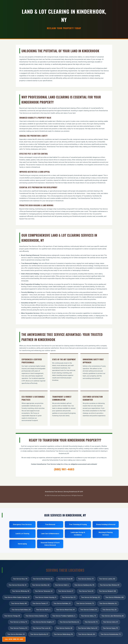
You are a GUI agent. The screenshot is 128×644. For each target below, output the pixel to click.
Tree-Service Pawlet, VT (40, 603)
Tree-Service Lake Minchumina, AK (113, 616)
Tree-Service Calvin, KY (111, 622)
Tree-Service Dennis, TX (86, 579)
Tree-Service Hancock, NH (87, 634)
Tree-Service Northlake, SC (62, 603)
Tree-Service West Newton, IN (43, 579)
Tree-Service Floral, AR (65, 579)
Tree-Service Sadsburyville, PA (84, 585)
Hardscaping (22, 544)
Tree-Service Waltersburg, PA (63, 634)
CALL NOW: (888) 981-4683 (14, 639)
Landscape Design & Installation (78, 534)
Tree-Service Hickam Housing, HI (46, 597)
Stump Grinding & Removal (106, 524)
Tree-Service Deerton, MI (64, 628)
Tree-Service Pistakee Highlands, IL (64, 616)
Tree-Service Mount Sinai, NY (66, 610)
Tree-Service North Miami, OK (21, 610)
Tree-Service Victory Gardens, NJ (36, 616)
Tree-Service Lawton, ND (107, 579)
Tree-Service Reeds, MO (19, 603)
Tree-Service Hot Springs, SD (90, 597)
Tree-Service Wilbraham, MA (115, 597)
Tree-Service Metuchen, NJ (108, 603)
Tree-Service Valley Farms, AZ (88, 628)
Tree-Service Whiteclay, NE (21, 591)
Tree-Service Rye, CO (69, 597)
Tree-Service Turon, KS (86, 591)
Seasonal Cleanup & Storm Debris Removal (50, 544)
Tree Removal (50, 524)
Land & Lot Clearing (22, 534)
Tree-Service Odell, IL (62, 585)
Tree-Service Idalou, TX (88, 616)
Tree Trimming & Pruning (78, 524)
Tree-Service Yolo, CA (109, 610)
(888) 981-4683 (64, 469)
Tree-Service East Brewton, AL (69, 622)
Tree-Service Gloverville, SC (18, 585)
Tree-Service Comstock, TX (85, 603)
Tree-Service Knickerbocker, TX (111, 634)
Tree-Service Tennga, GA (12, 616)
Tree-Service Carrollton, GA (41, 585)
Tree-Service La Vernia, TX (19, 622)
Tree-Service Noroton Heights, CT (43, 622)
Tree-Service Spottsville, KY (39, 634)
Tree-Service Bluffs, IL (43, 610)
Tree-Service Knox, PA (20, 579)
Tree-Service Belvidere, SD (16, 634)
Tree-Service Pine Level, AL (42, 628)
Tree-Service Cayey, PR (110, 628)
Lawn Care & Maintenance (50, 534)
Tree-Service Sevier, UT (66, 591)
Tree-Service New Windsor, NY (110, 585)
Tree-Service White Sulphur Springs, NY (17, 597)
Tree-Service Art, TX (91, 622)
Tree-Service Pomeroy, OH (19, 628)
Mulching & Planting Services (106, 534)
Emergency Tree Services (22, 524)
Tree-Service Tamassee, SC (44, 591)
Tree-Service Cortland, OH (89, 610)
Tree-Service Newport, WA (107, 591)
